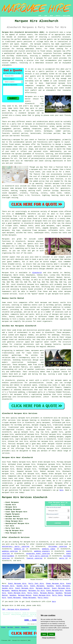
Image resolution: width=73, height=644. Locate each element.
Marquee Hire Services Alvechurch (25, 497)
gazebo (31, 216)
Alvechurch (20, 214)
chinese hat (56, 233)
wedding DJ (19, 549)
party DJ (63, 558)
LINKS (45, 16)
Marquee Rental (43, 588)
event (30, 253)
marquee (35, 169)
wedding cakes (49, 549)
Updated (17, 627)
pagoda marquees (50, 228)
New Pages (10, 627)
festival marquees (16, 444)
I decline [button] (51, 634)
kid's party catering (39, 556)
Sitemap (3, 627)
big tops (16, 230)
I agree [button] (44, 634)
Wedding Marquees (19, 591)
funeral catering (34, 558)
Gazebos (50, 586)
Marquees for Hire (36, 591)
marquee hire (33, 284)
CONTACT (58, 16)
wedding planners (42, 551)
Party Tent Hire (36, 584)
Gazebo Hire (22, 586)
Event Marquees (37, 586)
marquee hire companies (26, 188)
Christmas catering (58, 547)
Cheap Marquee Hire (55, 584)
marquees (58, 51)
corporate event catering (38, 554)
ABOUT (51, 16)
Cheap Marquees (29, 598)
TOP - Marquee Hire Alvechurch (16, 609)
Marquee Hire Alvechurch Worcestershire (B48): (23, 32)
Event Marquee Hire (17, 584)
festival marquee (10, 219)
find (9, 462)
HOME (40, 16)
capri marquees (63, 226)
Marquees (6, 591)
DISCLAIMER (66, 16)
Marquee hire (8, 273)
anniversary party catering (16, 547)
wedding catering (10, 551)
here (61, 490)
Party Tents (33, 593)
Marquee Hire (25, 627)
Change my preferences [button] (49, 638)
